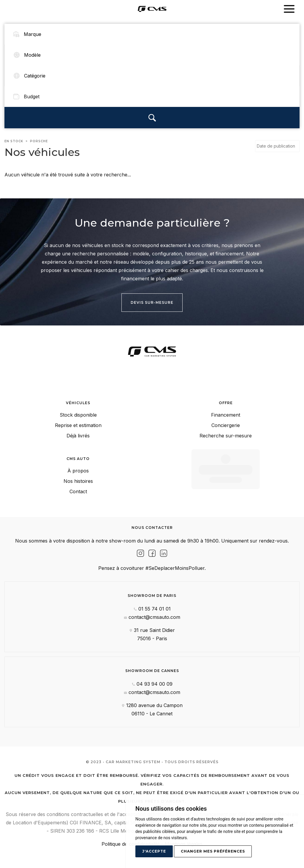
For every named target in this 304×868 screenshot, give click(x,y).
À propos (78, 468)
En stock (14, 139)
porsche (39, 139)
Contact (78, 489)
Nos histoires (78, 478)
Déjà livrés (78, 433)
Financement (226, 412)
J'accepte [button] (154, 851)
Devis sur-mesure (152, 300)
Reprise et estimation (78, 423)
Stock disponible (78, 412)
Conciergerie (226, 423)
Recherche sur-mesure (226, 433)
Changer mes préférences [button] (213, 851)
